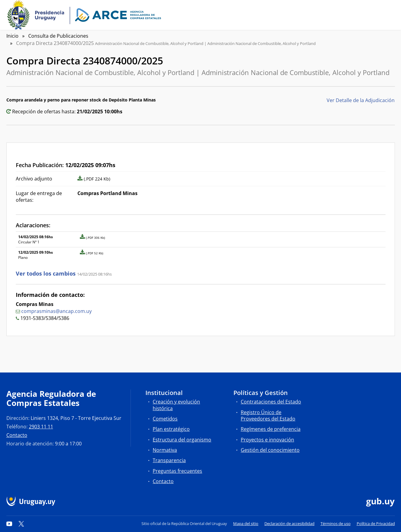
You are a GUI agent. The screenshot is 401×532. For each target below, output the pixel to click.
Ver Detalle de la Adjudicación (361, 100)
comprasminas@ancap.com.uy (56, 311)
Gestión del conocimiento (270, 450)
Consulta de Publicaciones (58, 36)
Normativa (165, 450)
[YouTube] (9, 523)
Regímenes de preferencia (271, 429)
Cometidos (165, 419)
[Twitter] (21, 523)
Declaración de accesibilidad (289, 523)
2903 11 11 (41, 427)
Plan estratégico (171, 429)
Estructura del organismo (182, 440)
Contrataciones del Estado (271, 402)
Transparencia (169, 460)
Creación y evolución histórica (176, 405)
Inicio (12, 36)
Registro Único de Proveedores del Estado (268, 415)
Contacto (17, 435)
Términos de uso (336, 523)
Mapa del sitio (246, 523)
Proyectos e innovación (267, 440)
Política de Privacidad (376, 523)
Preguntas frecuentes (177, 471)
